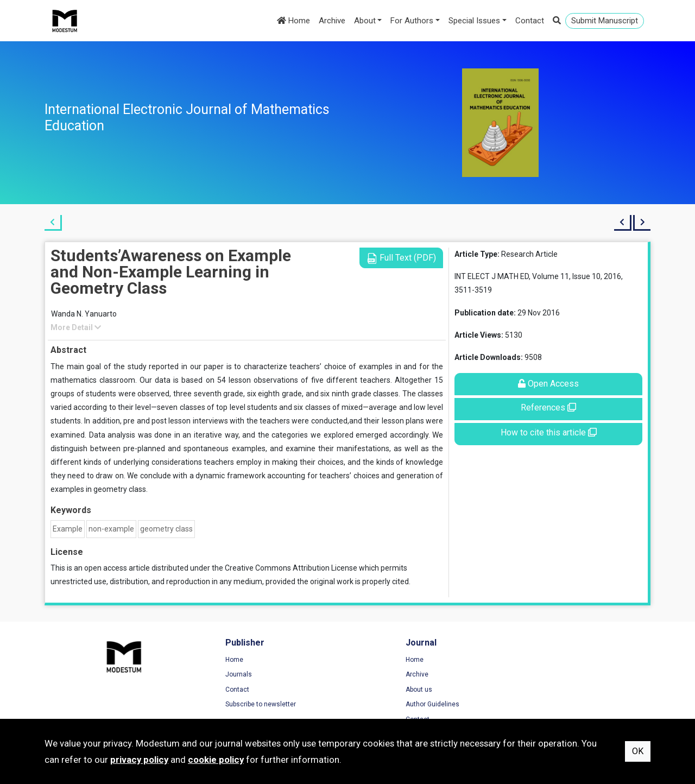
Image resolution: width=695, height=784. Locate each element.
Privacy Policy (536, 675)
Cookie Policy (535, 690)
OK (638, 751)
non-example (111, 529)
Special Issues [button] (474, 21)
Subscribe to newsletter (237, 705)
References (548, 407)
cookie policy (216, 760)
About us (372, 690)
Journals (215, 675)
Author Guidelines (385, 705)
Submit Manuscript (605, 21)
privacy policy (139, 760)
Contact (530, 21)
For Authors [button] (412, 21)
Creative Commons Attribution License (291, 568)
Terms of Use (535, 660)
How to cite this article (549, 432)
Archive (332, 21)
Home (293, 21)
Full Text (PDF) (401, 258)
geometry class (166, 529)
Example (68, 529)
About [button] (365, 21)
